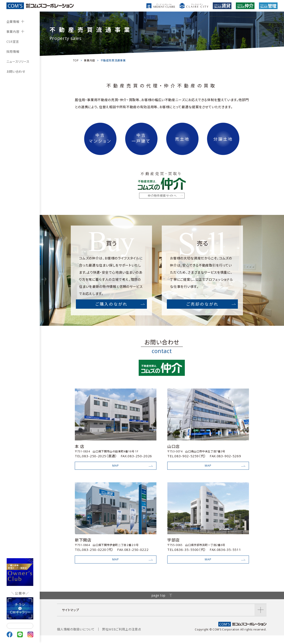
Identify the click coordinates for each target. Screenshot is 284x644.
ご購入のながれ (112, 309)
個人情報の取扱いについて (76, 638)
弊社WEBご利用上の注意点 (122, 638)
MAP (116, 471)
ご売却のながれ (203, 309)
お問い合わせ (16, 72)
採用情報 (13, 52)
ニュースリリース (18, 62)
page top (162, 604)
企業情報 (13, 22)
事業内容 (13, 32)
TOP (76, 60)
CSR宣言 (13, 42)
